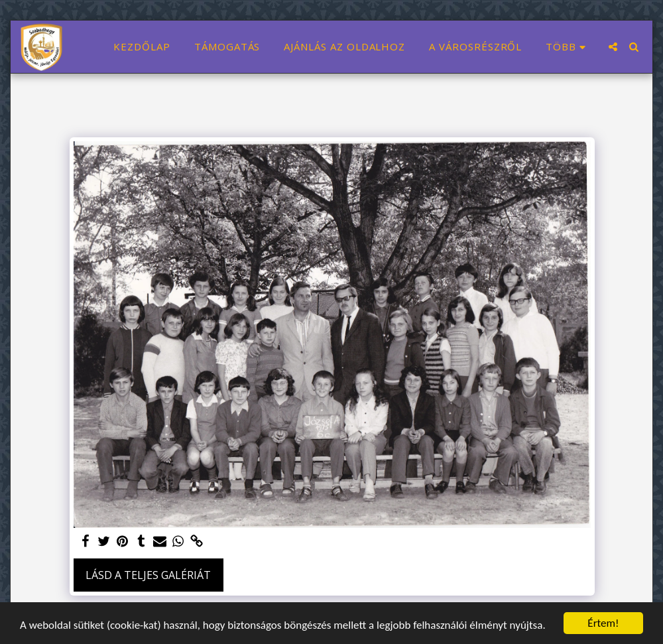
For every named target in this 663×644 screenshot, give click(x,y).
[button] (613, 47)
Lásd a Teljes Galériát (148, 575)
